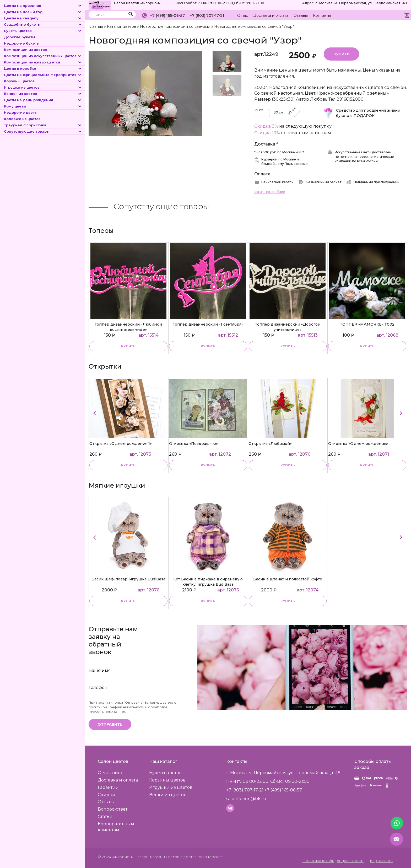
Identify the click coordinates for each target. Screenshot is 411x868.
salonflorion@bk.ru (246, 798)
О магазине (111, 772)
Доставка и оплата (271, 15)
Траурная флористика (43, 125)
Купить (342, 54)
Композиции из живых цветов (43, 62)
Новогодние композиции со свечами (175, 26)
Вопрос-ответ (113, 809)
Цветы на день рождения (43, 100)
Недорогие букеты (22, 43)
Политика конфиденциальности (334, 860)
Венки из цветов (168, 794)
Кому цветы (43, 106)
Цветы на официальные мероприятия (43, 75)
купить (128, 346)
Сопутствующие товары (43, 131)
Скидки (107, 794)
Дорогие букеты (20, 37)
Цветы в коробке (43, 68)
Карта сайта (381, 860)
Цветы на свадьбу (43, 18)
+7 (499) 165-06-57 (167, 15)
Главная (96, 26)
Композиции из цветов (25, 50)
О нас (243, 15)
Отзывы (301, 15)
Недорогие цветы (21, 112)
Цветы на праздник (43, 6)
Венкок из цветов (43, 94)
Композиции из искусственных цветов (43, 56)
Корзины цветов (43, 81)
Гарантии (108, 787)
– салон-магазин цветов (157, 856)
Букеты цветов (43, 31)
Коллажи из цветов (22, 119)
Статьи (105, 816)
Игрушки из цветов (43, 87)
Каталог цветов (121, 26)
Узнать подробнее (270, 192)
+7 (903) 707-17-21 (207, 15)
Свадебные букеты (43, 24)
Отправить (110, 724)
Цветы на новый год (43, 12)
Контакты (322, 15)
